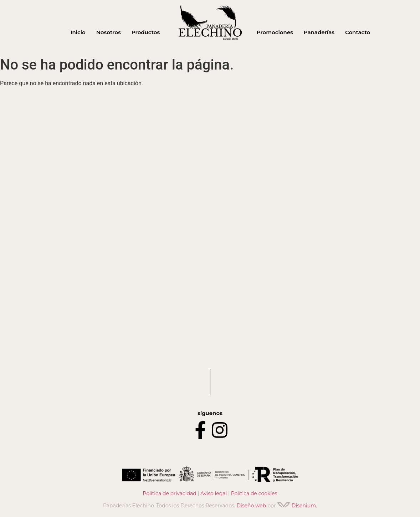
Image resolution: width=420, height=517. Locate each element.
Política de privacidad (170, 493)
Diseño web (251, 506)
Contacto (358, 32)
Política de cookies (254, 493)
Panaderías (319, 32)
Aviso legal (214, 493)
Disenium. (297, 506)
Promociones (275, 32)
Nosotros (109, 32)
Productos (146, 32)
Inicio (78, 32)
